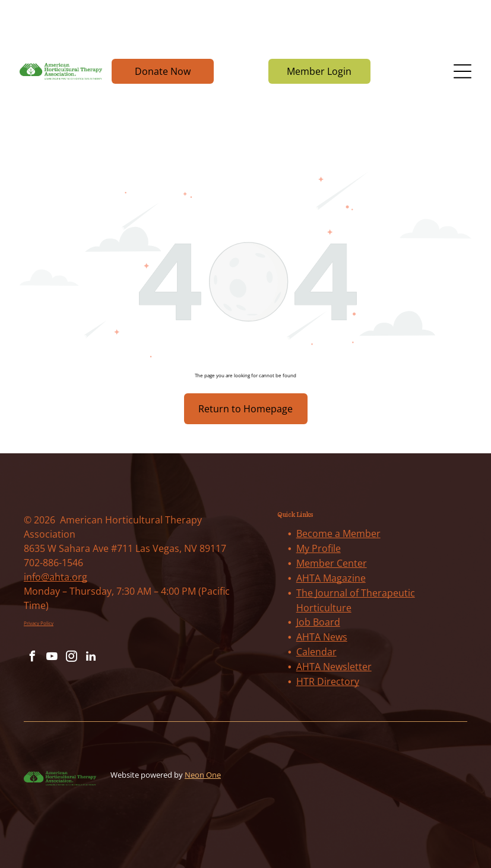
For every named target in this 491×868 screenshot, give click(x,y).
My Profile (319, 548)
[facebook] (32, 658)
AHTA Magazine (331, 578)
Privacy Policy (39, 623)
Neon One (203, 775)
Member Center (332, 563)
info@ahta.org (56, 577)
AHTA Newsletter (334, 667)
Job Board (318, 622)
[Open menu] (463, 71)
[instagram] (71, 658)
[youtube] (52, 658)
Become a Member (338, 534)
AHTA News (322, 637)
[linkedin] (91, 658)
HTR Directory (328, 681)
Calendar (316, 652)
